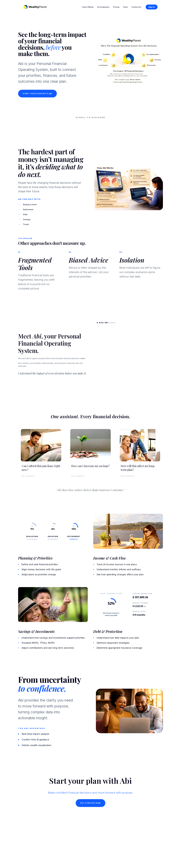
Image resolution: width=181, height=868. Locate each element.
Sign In (152, 7)
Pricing (116, 7)
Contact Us (136, 7)
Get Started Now (90, 828)
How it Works (88, 7)
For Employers (103, 7)
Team (125, 7)
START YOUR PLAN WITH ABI (37, 114)
